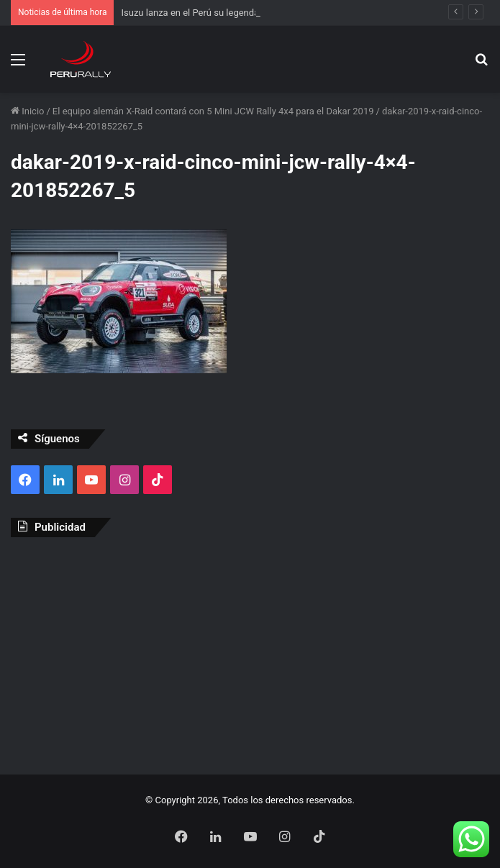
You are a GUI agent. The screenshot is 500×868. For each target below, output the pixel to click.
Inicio (27, 111)
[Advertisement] (250, 652)
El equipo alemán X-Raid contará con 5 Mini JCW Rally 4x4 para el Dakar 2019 (213, 111)
